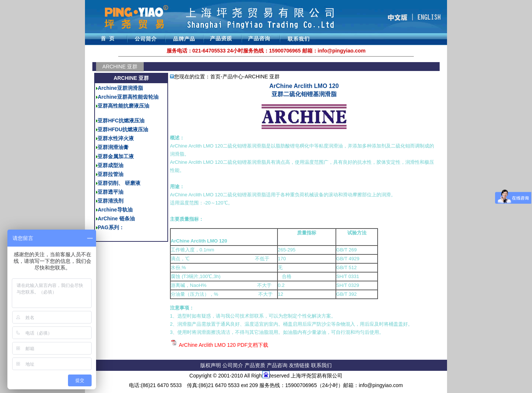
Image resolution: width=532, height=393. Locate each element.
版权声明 (211, 365)
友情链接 (300, 365)
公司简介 (233, 365)
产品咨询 (277, 365)
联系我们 (321, 365)
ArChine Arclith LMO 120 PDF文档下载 (224, 345)
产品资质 (255, 365)
